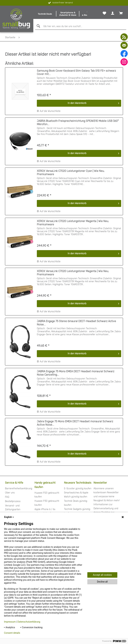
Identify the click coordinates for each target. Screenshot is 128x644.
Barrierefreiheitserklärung (19, 489)
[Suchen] (38, 26)
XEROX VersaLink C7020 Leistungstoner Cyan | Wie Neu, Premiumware (71, 173)
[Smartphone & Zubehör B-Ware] (68, 14)
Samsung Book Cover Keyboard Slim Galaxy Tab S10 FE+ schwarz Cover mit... (76, 72)
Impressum (10, 622)
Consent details (12, 633)
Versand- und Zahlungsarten (13, 508)
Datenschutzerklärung (29, 622)
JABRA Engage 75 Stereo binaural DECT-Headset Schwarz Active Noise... (76, 323)
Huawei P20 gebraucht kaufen (47, 495)
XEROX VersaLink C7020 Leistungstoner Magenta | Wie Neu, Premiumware (73, 223)
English (9, 517)
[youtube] (124, 37)
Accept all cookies (102, 575)
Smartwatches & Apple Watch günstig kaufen (76, 495)
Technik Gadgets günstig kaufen (77, 511)
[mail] (124, 45)
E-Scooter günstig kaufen (78, 489)
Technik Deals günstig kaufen (76, 503)
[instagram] (124, 62)
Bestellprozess (13, 501)
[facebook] (124, 54)
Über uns (10, 493)
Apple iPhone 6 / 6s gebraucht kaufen (45, 511)
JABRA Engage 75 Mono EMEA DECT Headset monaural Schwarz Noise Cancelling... (76, 373)
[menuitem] (45, 14)
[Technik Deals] (45, 14)
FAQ (7, 497)
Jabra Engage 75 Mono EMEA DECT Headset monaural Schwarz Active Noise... (75, 423)
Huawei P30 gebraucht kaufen (47, 503)
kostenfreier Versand (60, 3)
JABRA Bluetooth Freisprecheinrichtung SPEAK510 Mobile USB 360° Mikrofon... (78, 123)
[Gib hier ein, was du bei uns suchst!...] (81, 26)
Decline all (102, 582)
